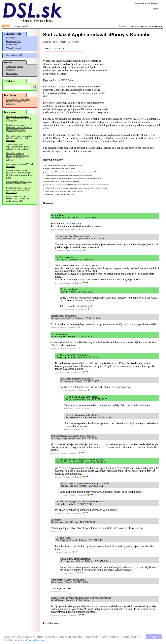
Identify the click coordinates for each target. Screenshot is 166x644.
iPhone (56, 42)
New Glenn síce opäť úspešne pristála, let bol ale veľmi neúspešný (19, 138)
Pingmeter (11, 70)
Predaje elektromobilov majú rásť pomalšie (60, 169)
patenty (76, 42)
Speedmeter (11, 66)
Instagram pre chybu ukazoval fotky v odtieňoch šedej (19, 183)
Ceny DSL (11, 38)
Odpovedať (55, 230)
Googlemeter (12, 73)
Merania (20, 66)
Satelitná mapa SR (14, 55)
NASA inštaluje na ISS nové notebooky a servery (62, 182)
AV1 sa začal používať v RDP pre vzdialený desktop (63, 165)
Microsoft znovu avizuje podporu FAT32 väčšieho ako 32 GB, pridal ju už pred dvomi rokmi (20, 174)
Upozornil (48, 80)
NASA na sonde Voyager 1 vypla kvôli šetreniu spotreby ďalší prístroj (19, 119)
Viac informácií (36, 640)
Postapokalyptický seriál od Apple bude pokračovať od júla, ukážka (18, 190)
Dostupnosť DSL (14, 41)
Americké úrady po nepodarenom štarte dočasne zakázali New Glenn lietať (18, 147)
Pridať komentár (52, 623)
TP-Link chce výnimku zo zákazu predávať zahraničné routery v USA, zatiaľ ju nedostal (76, 188)
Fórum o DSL (12, 45)
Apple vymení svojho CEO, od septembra (20, 165)
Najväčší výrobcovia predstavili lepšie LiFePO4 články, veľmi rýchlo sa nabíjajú (18, 157)
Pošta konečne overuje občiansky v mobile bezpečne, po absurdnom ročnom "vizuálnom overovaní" (19, 128)
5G (69, 42)
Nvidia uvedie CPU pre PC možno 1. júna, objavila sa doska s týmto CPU (18, 199)
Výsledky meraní (14, 48)
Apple (63, 42)
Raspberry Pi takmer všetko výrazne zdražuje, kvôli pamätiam (18, 102)
